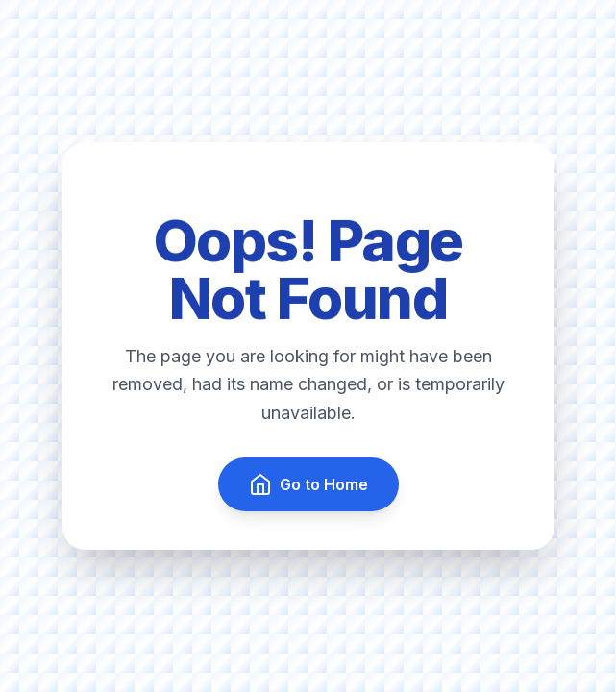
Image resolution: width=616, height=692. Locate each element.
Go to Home (308, 484)
